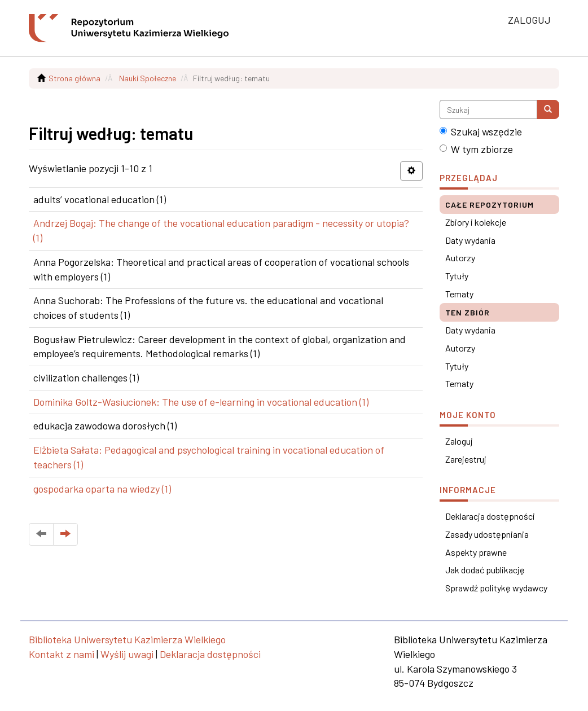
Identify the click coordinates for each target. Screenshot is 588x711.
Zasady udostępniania (487, 534)
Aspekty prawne (476, 552)
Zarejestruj (466, 459)
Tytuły (457, 276)
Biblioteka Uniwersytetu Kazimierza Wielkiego (127, 639)
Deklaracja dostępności (490, 516)
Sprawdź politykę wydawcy (496, 588)
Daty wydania (470, 240)
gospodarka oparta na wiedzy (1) (102, 489)
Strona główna (74, 78)
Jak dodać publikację (485, 570)
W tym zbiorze (476, 149)
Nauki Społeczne (148, 78)
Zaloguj (459, 441)
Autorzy (460, 258)
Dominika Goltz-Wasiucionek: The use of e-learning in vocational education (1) (201, 402)
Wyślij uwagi (127, 654)
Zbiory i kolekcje (476, 222)
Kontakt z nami (62, 654)
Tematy (459, 294)
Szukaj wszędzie (481, 131)
